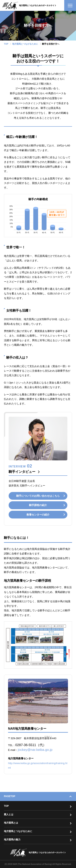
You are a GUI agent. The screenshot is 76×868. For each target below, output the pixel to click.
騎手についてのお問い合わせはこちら (38, 496)
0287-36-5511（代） (31, 745)
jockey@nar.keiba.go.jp (35, 750)
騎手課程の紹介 (38, 505)
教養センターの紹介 (38, 515)
